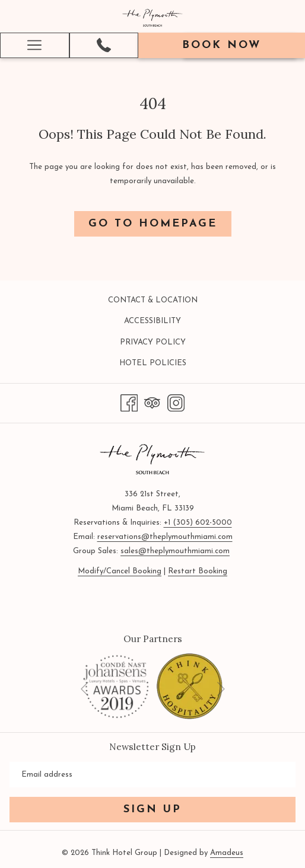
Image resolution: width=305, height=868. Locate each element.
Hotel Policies (153, 363)
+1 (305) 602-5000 (198, 523)
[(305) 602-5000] (104, 45)
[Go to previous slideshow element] (85, 689)
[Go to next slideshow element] (221, 689)
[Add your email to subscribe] (152, 775)
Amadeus (227, 853)
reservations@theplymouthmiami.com (165, 537)
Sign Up (152, 810)
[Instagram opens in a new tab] (176, 402)
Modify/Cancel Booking (120, 571)
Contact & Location (153, 300)
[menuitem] (152, 300)
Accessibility (152, 321)
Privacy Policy (153, 342)
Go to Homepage (153, 224)
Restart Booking (198, 571)
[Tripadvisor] (152, 402)
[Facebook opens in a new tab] (129, 402)
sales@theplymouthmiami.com (175, 551)
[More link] (35, 45)
